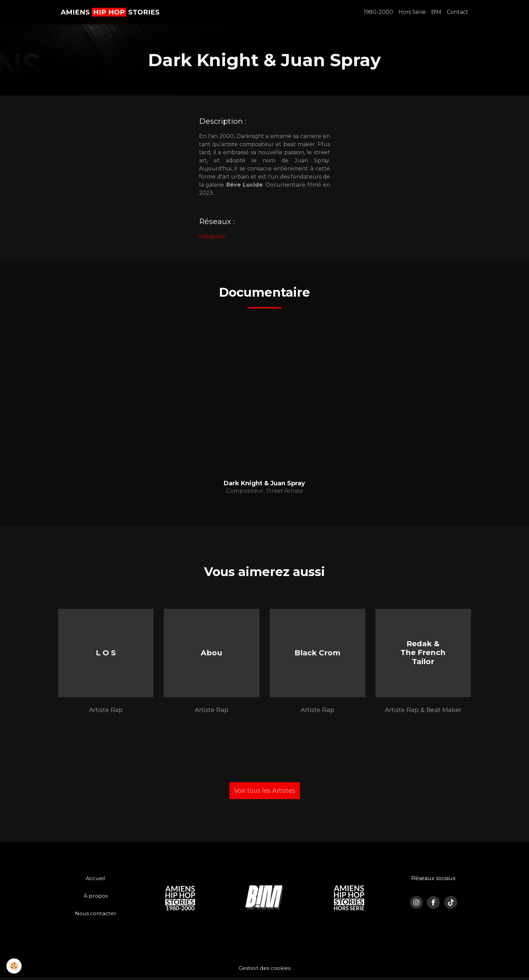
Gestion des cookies (264, 970)
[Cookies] (14, 966)
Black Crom (317, 654)
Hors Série (412, 12)
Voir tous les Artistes (265, 793)
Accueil (96, 881)
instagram (212, 236)
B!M (436, 12)
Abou (212, 654)
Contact (457, 12)
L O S (106, 654)
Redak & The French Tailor (423, 654)
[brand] (110, 12)
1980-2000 (378, 12)
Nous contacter (96, 916)
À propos (96, 898)
